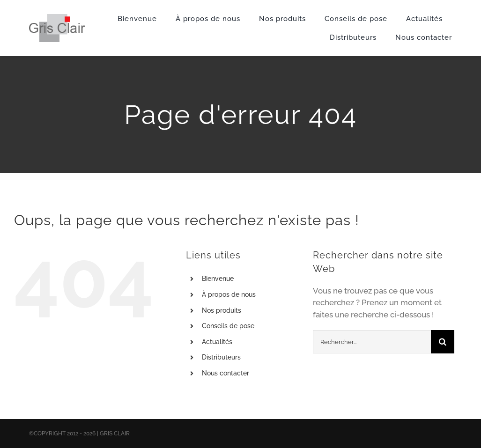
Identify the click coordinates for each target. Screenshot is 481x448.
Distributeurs (221, 357)
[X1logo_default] (57, 18)
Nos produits (222, 310)
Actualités (217, 342)
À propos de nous (229, 294)
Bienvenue (218, 279)
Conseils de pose (228, 326)
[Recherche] (443, 342)
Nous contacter (226, 373)
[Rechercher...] (372, 342)
